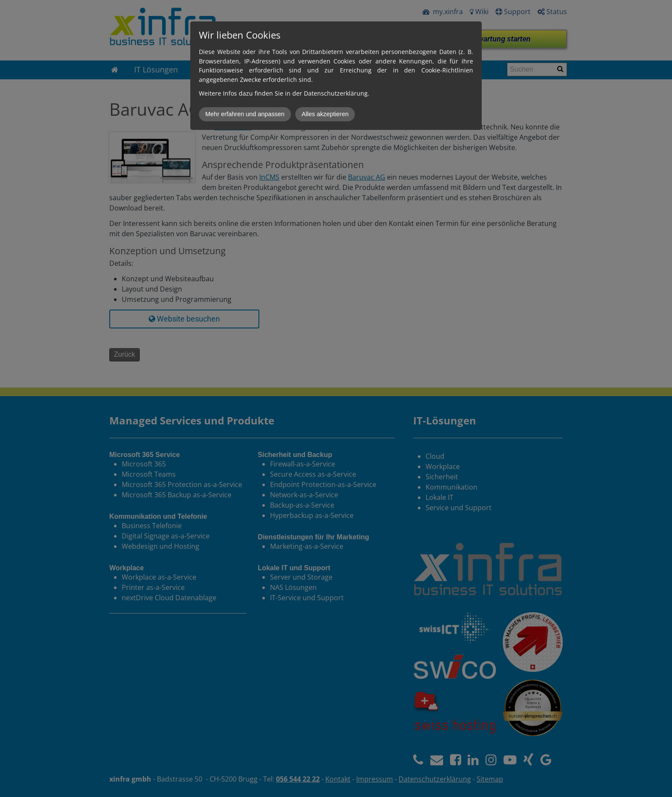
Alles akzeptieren (325, 114)
